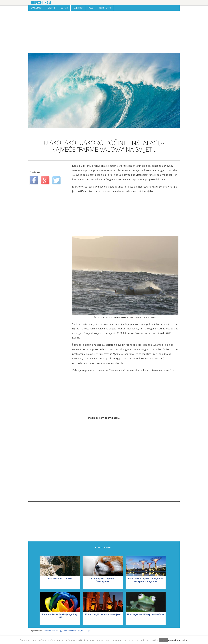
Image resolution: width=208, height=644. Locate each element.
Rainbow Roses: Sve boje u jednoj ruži (60, 616)
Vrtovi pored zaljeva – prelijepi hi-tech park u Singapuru (146, 580)
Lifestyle (52, 8)
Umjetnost (78, 8)
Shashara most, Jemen (60, 578)
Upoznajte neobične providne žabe (146, 614)
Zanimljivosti (37, 8)
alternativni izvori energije (53, 631)
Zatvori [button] (163, 640)
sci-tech (77, 631)
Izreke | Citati (105, 8)
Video (91, 8)
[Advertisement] (104, 32)
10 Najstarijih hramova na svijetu (103, 614)
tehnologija (86, 631)
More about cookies (178, 640)
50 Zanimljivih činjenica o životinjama (103, 580)
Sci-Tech (64, 8)
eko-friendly (69, 631)
